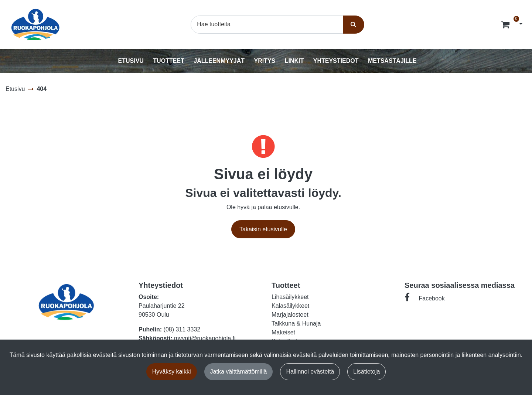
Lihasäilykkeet (290, 297)
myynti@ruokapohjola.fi (205, 338)
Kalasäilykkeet (290, 306)
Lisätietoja (366, 372)
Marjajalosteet (290, 315)
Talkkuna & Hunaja (296, 324)
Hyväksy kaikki (172, 372)
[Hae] (267, 24)
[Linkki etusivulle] (35, 25)
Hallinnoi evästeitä (310, 372)
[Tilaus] (506, 24)
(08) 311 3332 (182, 329)
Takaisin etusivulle (263, 229)
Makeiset (283, 332)
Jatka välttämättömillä (239, 372)
